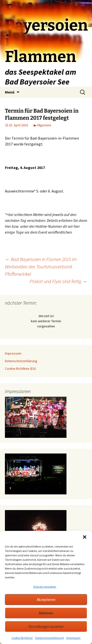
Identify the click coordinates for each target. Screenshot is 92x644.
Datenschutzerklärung (49, 638)
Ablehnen (46, 613)
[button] (85, 537)
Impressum (73, 638)
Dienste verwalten (45, 587)
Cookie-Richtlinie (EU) (20, 369)
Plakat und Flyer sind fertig (58, 281)
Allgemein (44, 125)
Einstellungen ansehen (46, 626)
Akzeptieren (46, 600)
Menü (10, 92)
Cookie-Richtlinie (22, 638)
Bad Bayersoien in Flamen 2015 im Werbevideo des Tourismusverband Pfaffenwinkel (41, 267)
